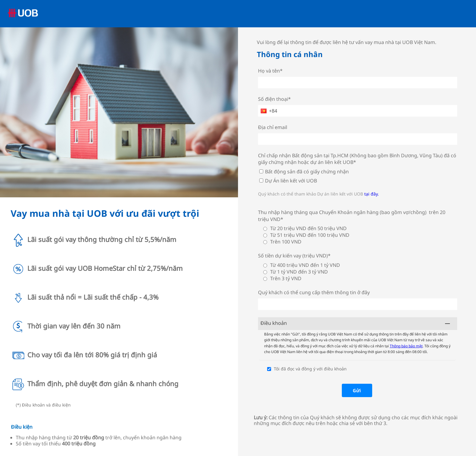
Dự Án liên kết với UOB (291, 181)
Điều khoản (274, 323)
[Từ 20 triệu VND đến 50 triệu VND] (265, 229)
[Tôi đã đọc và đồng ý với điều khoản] (269, 369)
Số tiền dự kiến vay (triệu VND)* (294, 256)
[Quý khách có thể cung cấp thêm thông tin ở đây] (358, 304)
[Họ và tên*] (358, 83)
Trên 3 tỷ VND (286, 278)
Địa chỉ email (273, 127)
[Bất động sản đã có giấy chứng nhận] (261, 171)
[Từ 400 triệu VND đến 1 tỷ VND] (265, 265)
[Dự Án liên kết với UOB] (261, 180)
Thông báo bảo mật (406, 346)
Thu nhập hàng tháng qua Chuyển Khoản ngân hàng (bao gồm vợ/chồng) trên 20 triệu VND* (352, 216)
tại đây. (372, 194)
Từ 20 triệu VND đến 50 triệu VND (308, 228)
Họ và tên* (270, 71)
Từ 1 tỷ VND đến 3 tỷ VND (299, 272)
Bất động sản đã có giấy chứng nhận (307, 172)
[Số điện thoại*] (358, 111)
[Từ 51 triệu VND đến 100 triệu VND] (265, 235)
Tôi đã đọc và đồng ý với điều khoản (310, 369)
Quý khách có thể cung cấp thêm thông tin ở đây (314, 292)
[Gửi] (357, 390)
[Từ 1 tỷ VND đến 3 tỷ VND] (265, 272)
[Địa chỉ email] (358, 139)
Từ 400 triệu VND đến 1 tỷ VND (305, 265)
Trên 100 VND (286, 242)
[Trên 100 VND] (265, 242)
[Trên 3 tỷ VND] (265, 279)
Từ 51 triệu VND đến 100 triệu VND (310, 235)
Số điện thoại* (274, 99)
